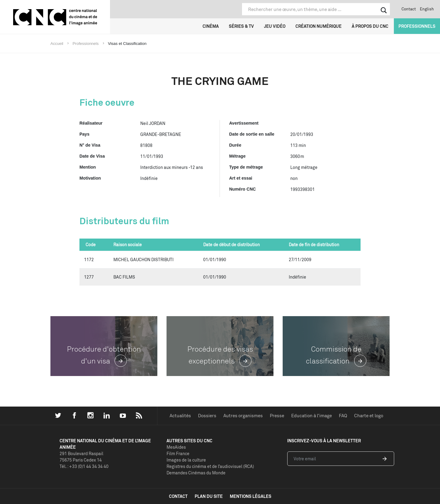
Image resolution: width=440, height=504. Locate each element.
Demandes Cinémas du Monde (196, 473)
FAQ (343, 416)
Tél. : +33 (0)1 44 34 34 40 (84, 466)
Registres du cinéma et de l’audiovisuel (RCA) (210, 466)
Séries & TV (241, 26)
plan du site (209, 496)
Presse (277, 416)
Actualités (180, 416)
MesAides (176, 447)
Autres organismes (243, 416)
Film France (178, 453)
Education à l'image (312, 416)
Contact (409, 9)
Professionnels (417, 26)
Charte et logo (369, 416)
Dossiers (207, 416)
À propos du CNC (370, 26)
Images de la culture (186, 460)
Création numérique (319, 26)
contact (178, 496)
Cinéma (211, 26)
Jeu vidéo (275, 26)
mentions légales (251, 496)
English (427, 9)
